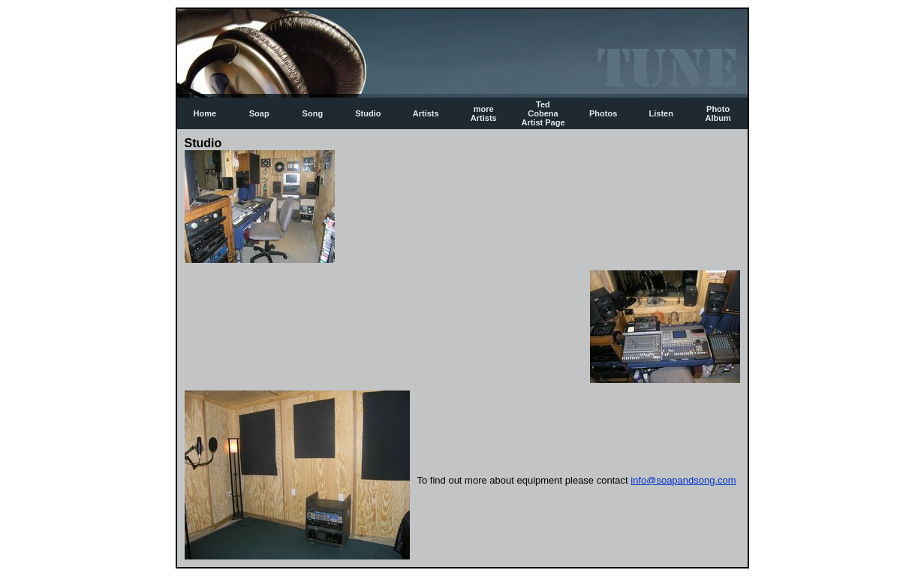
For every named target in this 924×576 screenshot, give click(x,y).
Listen (661, 113)
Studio (368, 113)
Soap (259, 113)
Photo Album (718, 113)
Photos (603, 113)
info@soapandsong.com (683, 480)
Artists (426, 113)
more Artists (484, 113)
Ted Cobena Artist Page (543, 113)
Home (205, 113)
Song (313, 113)
